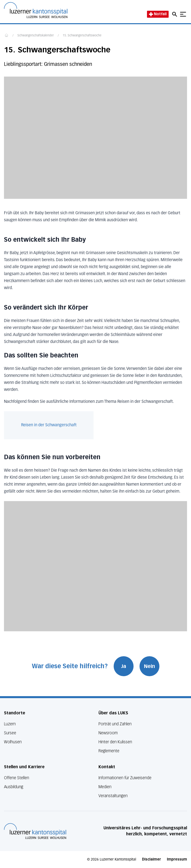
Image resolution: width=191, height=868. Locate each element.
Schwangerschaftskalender (36, 36)
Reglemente (109, 751)
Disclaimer (151, 859)
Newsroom (108, 733)
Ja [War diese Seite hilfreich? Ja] (124, 666)
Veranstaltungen (113, 796)
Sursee (10, 733)
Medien (105, 787)
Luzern (10, 724)
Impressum (177, 859)
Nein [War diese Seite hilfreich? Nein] (149, 666)
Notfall (158, 14)
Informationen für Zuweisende (125, 778)
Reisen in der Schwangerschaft (49, 425)
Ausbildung (14, 787)
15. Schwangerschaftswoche (82, 36)
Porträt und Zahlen (115, 724)
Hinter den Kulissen (115, 742)
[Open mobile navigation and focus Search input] (175, 14)
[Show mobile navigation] (183, 14)
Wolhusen (13, 742)
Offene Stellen (17, 778)
